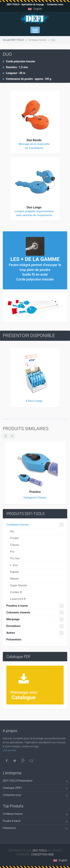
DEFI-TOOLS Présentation (35, 781)
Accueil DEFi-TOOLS (15, 40)
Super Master (19, 585)
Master (15, 579)
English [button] (35, 9)
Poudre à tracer (35, 822)
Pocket (14, 538)
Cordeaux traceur (35, 814)
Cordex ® (16, 592)
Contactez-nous (35, 796)
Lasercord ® (18, 599)
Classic (15, 545)
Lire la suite (9, 750)
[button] (35, 115)
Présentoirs (35, 829)
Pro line (15, 558)
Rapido (15, 572)
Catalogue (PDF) (35, 788)
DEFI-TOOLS (40, 851)
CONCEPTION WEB (42, 854)
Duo (14, 565)
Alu (12, 531)
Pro (12, 552)
